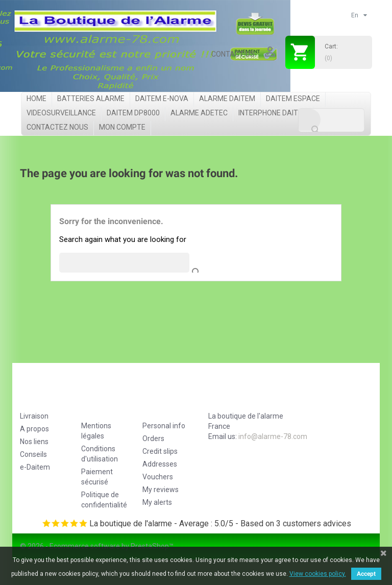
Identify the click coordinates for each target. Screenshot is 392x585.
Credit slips (160, 451)
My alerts (157, 502)
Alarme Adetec (199, 113)
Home (36, 99)
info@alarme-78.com (273, 436)
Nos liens (34, 442)
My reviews (161, 490)
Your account (164, 401)
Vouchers (158, 477)
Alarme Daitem (227, 99)
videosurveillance (61, 113)
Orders (153, 438)
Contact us (233, 54)
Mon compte (122, 127)
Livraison (34, 416)
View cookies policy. (318, 574)
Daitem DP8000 (133, 113)
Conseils (33, 454)
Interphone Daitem (273, 113)
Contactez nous (57, 127)
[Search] (331, 120)
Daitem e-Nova (162, 99)
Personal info (164, 426)
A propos (34, 429)
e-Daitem (35, 467)
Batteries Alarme (91, 99)
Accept (366, 574)
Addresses (160, 464)
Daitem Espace (293, 99)
